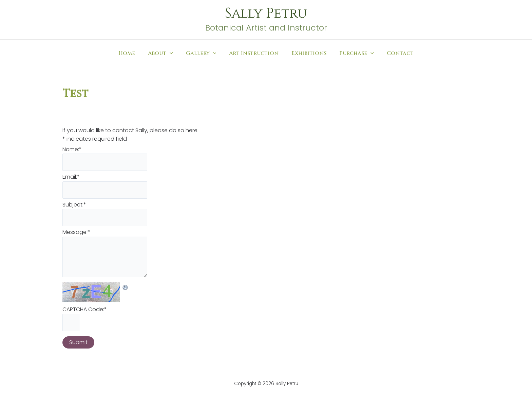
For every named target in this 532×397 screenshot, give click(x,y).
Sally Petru (266, 14)
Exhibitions (307, 53)
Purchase (353, 53)
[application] (174, 53)
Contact (394, 53)
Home (133, 53)
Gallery (203, 53)
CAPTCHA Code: (85, 310)
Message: (76, 233)
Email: (71, 177)
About (165, 53)
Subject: (74, 205)
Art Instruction (254, 53)
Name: (72, 149)
